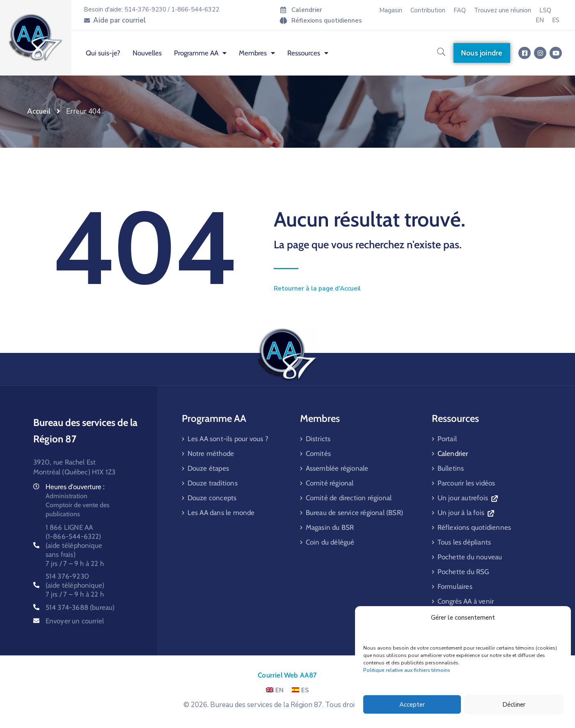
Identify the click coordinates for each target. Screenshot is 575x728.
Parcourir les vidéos (466, 483)
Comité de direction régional (349, 498)
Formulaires (455, 586)
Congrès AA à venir (466, 601)
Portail (447, 439)
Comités (318, 453)
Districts (318, 439)
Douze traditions (213, 483)
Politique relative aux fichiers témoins (407, 670)
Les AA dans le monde (221, 513)
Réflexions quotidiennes (474, 527)
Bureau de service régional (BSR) (354, 513)
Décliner (514, 705)
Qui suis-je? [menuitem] (103, 53)
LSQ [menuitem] (545, 10)
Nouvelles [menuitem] (147, 53)
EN (275, 690)
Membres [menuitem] (257, 53)
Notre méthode (211, 453)
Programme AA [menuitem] (200, 53)
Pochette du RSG (463, 572)
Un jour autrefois (468, 498)
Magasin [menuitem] (391, 10)
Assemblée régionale (337, 468)
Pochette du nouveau (470, 557)
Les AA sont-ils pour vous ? (228, 439)
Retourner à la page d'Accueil (317, 288)
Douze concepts (212, 498)
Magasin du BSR (330, 527)
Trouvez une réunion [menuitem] (503, 10)
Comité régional (330, 483)
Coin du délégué (330, 542)
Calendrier (453, 453)
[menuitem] (540, 20)
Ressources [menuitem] (308, 53)
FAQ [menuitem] (460, 10)
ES (300, 690)
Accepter (412, 705)
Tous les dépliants (464, 542)
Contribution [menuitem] (428, 10)
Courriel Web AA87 (287, 675)
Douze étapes (208, 468)
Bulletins (451, 468)
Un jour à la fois (466, 513)
